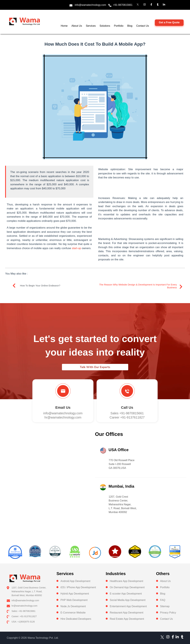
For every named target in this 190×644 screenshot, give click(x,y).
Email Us (63, 408)
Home (64, 26)
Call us (127, 408)
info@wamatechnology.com (91, 5)
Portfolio (119, 26)
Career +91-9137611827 (127, 417)
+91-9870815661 (123, 5)
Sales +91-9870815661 (127, 413)
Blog (130, 26)
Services (91, 26)
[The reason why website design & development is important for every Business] (181, 287)
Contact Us (143, 26)
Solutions (105, 26)
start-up (76, 248)
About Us (77, 26)
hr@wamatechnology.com (63, 417)
